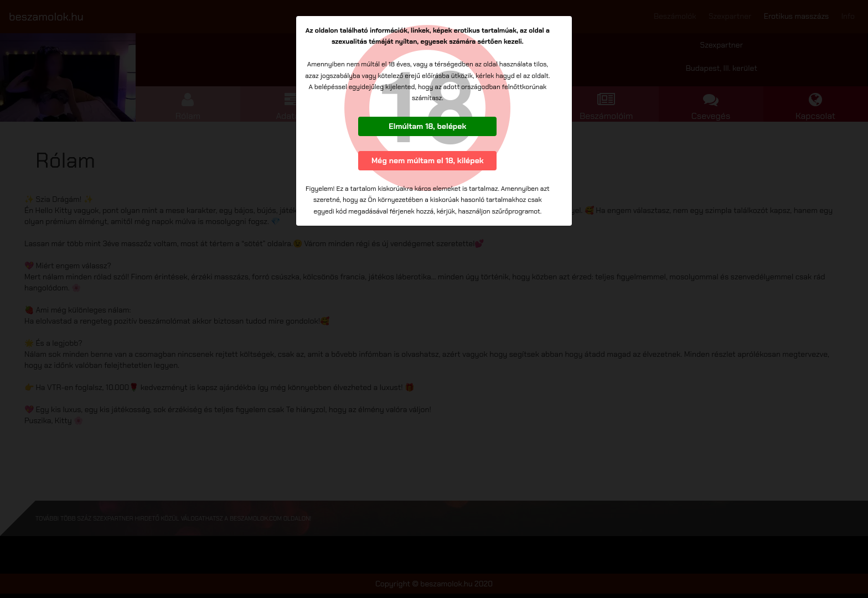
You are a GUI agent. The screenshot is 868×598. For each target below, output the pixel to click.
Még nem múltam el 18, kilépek (428, 160)
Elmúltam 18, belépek (427, 126)
